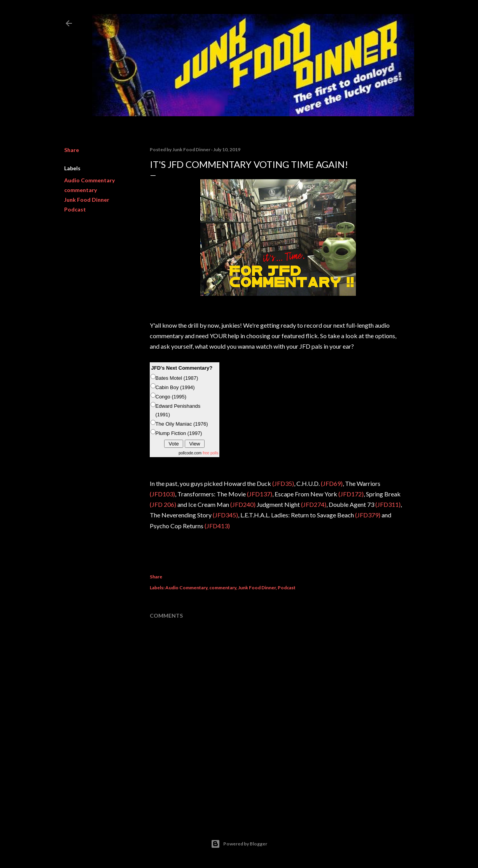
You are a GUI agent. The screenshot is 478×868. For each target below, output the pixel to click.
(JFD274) (313, 504)
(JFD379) (368, 515)
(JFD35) (283, 483)
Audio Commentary (89, 180)
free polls (211, 453)
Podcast (75, 209)
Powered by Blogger (239, 844)
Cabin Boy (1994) (175, 387)
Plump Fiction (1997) (179, 433)
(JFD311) (388, 504)
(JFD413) (217, 526)
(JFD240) (243, 504)
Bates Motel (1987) (177, 378)
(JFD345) (225, 515)
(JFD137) (260, 494)
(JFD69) (332, 483)
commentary (81, 190)
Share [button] (72, 150)
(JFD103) (162, 494)
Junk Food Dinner (87, 200)
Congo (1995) (171, 397)
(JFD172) (351, 494)
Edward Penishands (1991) (178, 410)
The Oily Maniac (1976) (182, 424)
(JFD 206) (163, 504)
